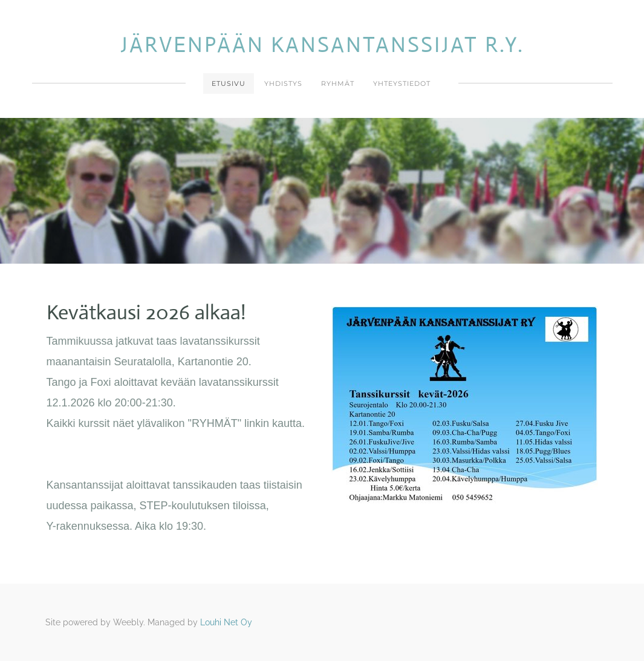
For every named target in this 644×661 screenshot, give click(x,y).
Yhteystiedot (402, 83)
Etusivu (229, 83)
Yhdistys (283, 83)
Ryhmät (338, 83)
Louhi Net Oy (226, 622)
